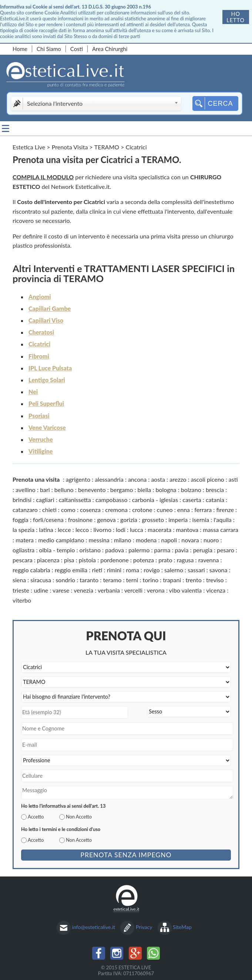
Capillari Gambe (50, 308)
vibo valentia (186, 590)
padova (115, 550)
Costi (77, 49)
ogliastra (23, 550)
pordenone (114, 560)
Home (20, 49)
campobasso (112, 500)
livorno (102, 530)
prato (165, 560)
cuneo (165, 510)
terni (132, 580)
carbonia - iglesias (155, 500)
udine (41, 590)
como (68, 510)
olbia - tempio (57, 550)
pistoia (87, 560)
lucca (137, 530)
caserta (192, 500)
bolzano (191, 490)
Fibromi (39, 356)
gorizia (129, 520)
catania (215, 500)
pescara (23, 560)
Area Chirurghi (110, 49)
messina (99, 540)
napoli (169, 540)
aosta (158, 479)
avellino (26, 490)
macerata (159, 530)
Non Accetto (79, 817)
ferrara (203, 510)
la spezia (23, 530)
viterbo (22, 600)
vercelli (133, 590)
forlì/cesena (48, 520)
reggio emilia (71, 570)
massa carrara (221, 530)
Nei (33, 392)
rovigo (152, 570)
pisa (69, 560)
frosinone (80, 520)
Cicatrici (39, 344)
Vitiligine (41, 451)
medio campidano (61, 540)
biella (145, 490)
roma (132, 570)
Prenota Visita (70, 147)
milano (123, 540)
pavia (182, 550)
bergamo (122, 490)
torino (151, 580)
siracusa (41, 580)
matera (25, 540)
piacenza (48, 560)
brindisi (22, 500)
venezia (83, 590)
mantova (187, 530)
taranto (89, 580)
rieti (97, 570)
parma (162, 550)
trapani (172, 580)
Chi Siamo (49, 49)
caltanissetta (75, 500)
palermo (139, 550)
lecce (64, 530)
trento (193, 580)
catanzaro (25, 510)
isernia (201, 520)
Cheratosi (41, 332)
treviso (215, 580)
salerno (174, 570)
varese (61, 590)
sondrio (65, 580)
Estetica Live (29, 147)
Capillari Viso (46, 320)
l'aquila (222, 520)
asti (233, 479)
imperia (178, 520)
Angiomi (40, 297)
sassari (196, 570)
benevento (92, 490)
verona (156, 590)
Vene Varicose (47, 428)
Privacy (144, 927)
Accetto (36, 817)
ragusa (185, 560)
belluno (64, 490)
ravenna (209, 560)
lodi (121, 530)
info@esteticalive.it (94, 927)
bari (45, 490)
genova (106, 520)
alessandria (109, 479)
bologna (166, 490)
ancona (137, 479)
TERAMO (107, 147)
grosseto (153, 520)
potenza (144, 560)
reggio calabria (31, 570)
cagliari (45, 500)
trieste (21, 590)
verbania (109, 590)
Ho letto (236, 17)
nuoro (211, 540)
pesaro (226, 550)
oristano (90, 550)
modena (146, 540)
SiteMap (182, 927)
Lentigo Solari (47, 380)
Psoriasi (39, 416)
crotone (142, 510)
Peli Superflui (46, 403)
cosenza (90, 510)
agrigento (78, 479)
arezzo (178, 479)
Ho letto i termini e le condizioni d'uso (61, 829)
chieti (49, 510)
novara (190, 540)
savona (219, 570)
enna (184, 510)
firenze (225, 510)
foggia (21, 520)
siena (19, 580)
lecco (82, 530)
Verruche (41, 439)
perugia (203, 550)
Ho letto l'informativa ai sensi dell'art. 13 (63, 806)
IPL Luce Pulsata (50, 368)
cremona (116, 510)
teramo (112, 580)
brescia (215, 490)
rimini (114, 570)
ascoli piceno (208, 479)
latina (46, 530)
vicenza (216, 590)
